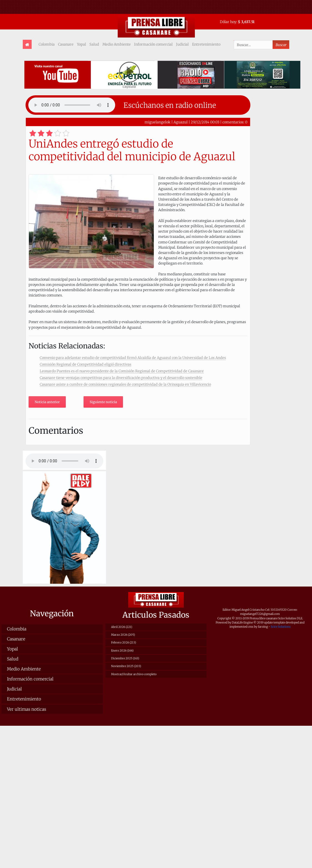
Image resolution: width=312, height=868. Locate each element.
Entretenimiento (206, 44)
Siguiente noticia (103, 402)
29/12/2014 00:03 (205, 122)
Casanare (66, 44)
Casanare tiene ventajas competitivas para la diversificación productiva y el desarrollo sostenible (121, 378)
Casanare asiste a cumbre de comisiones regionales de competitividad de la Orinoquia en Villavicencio (125, 384)
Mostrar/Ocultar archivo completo (134, 674)
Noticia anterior (47, 402)
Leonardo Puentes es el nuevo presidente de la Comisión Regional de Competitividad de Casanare (122, 371)
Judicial (182, 44)
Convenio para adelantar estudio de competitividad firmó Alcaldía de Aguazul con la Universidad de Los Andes (133, 358)
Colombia (47, 44)
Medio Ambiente (117, 44)
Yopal (81, 44)
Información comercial (153, 44)
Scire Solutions (281, 627)
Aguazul (181, 122)
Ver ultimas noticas (27, 709)
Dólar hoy (228, 22)
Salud (94, 44)
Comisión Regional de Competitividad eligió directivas (85, 364)
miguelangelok (158, 122)
